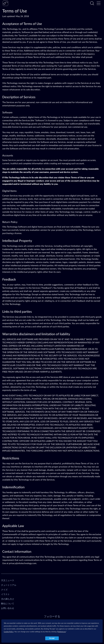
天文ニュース (8, 580)
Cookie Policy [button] (9, 632)
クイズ (4, 590)
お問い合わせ (8, 608)
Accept (52, 638)
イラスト (5, 594)
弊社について (8, 604)
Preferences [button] (62, 632)
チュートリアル (9, 585)
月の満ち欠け (8, 599)
